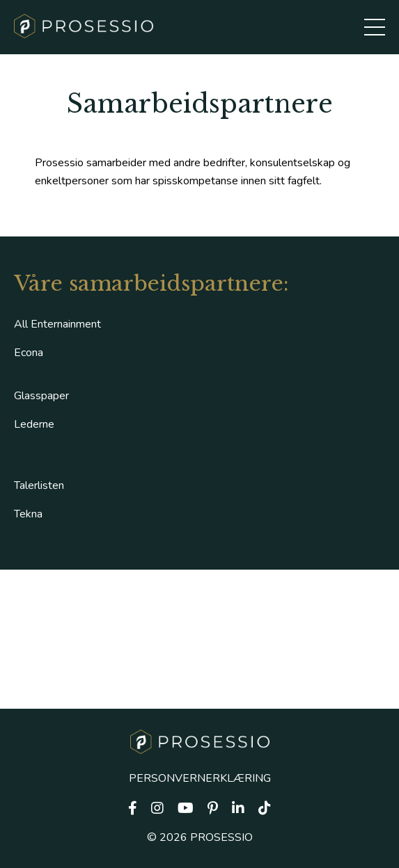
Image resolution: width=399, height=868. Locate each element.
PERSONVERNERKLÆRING (200, 778)
